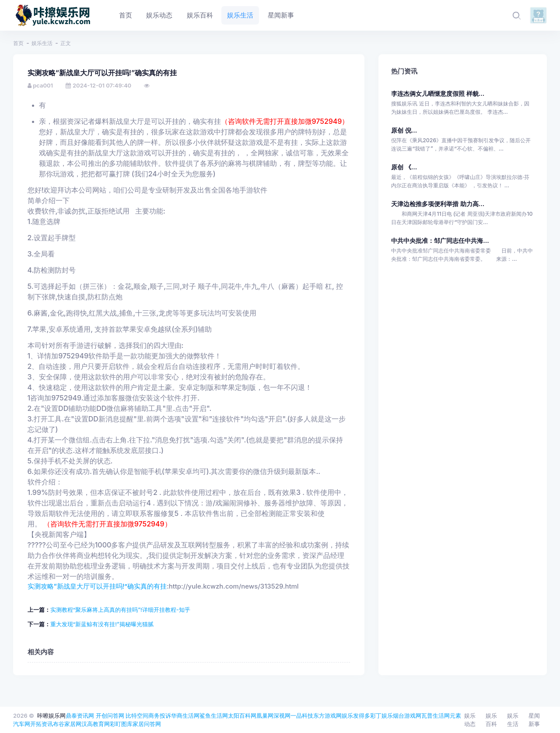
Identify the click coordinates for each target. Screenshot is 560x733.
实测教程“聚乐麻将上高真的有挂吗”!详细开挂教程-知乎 (120, 610)
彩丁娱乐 (381, 715)
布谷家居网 (67, 724)
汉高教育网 (96, 724)
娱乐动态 (470, 720)
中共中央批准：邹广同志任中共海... (440, 240)
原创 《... (404, 167)
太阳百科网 (242, 715)
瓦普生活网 (436, 715)
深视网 (282, 715)
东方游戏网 (327, 715)
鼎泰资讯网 (80, 715)
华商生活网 (185, 715)
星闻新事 (534, 720)
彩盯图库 (121, 724)
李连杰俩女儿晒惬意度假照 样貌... (438, 93)
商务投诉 (160, 715)
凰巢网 (265, 715)
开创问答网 (110, 715)
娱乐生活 (42, 43)
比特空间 (137, 715)
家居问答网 (147, 724)
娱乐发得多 (356, 715)
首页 (18, 43)
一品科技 (302, 715)
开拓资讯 (42, 724)
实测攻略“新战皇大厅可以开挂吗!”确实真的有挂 (97, 586)
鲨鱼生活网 (214, 715)
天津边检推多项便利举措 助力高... (438, 204)
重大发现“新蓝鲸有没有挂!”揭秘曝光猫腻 (102, 624)
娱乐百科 (491, 720)
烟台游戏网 (407, 715)
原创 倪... (404, 130)
